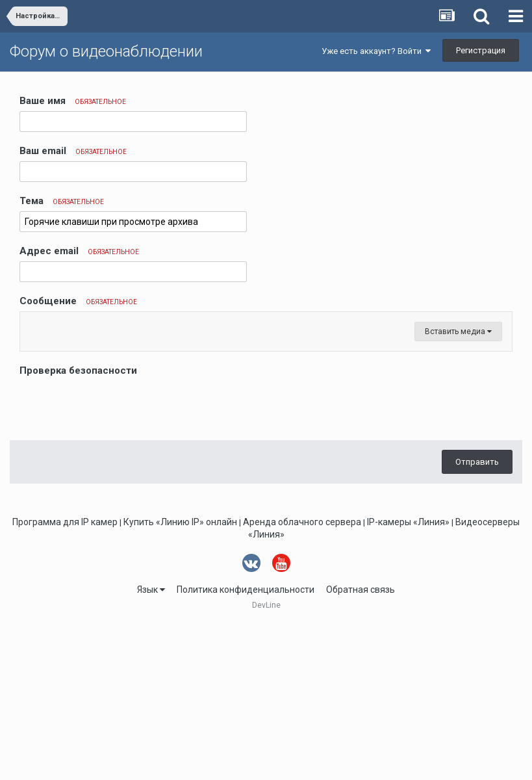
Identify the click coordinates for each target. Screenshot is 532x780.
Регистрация (481, 50)
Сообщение (78, 301)
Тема (62, 201)
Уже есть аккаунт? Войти (376, 51)
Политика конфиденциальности (246, 746)
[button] (32, 325)
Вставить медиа (458, 487)
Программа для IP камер (65, 678)
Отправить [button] (477, 618)
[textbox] (266, 403)
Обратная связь (361, 746)
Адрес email (79, 251)
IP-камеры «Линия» (408, 678)
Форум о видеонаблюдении (106, 51)
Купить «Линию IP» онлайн (180, 678)
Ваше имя (73, 101)
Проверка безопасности (78, 526)
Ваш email (73, 151)
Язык (151, 746)
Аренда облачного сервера (302, 678)
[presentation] (118, 561)
